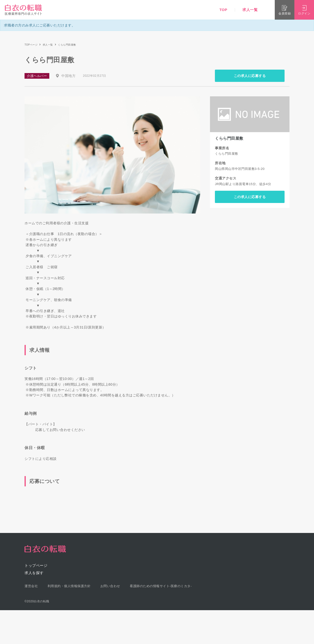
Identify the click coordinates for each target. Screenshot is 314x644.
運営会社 (31, 586)
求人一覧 (250, 10)
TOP (223, 10)
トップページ (36, 565)
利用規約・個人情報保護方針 (69, 586)
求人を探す (34, 573)
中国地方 (68, 76)
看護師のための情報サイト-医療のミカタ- (161, 586)
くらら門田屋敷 (229, 138)
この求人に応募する (250, 76)
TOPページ (31, 45)
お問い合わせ (110, 586)
